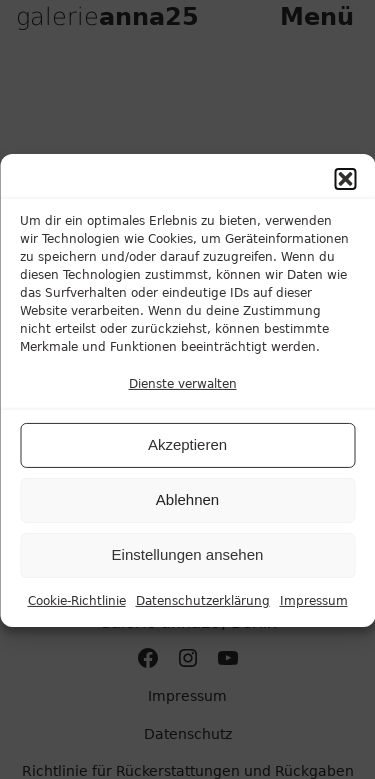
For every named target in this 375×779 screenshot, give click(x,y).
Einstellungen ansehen (188, 564)
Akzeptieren (187, 454)
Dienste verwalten (183, 393)
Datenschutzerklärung (203, 610)
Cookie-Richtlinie (77, 610)
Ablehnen (187, 509)
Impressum (314, 610)
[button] (345, 188)
